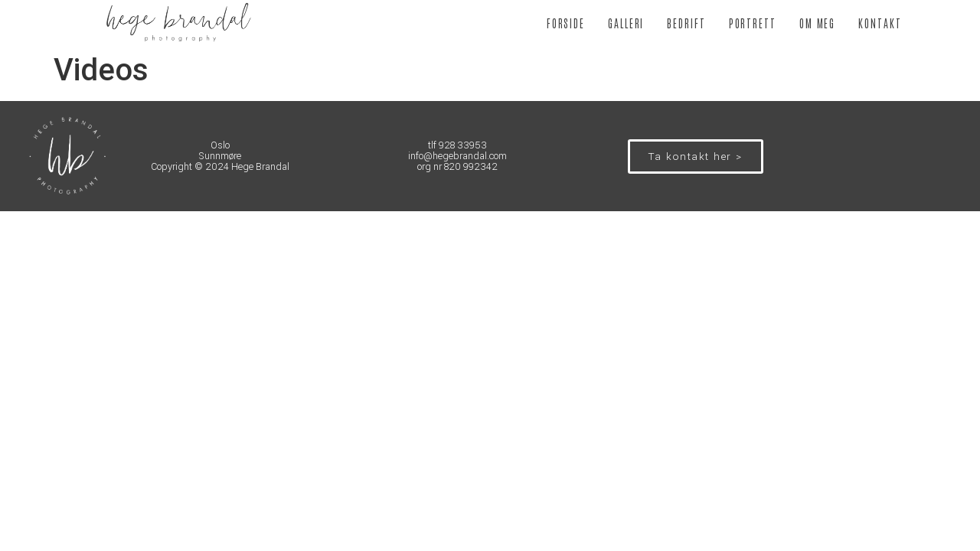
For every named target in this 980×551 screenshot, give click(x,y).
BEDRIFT (686, 23)
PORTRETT (753, 23)
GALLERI (626, 23)
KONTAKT (880, 23)
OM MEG (817, 23)
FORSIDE (566, 23)
